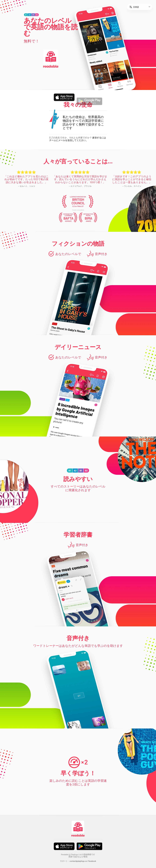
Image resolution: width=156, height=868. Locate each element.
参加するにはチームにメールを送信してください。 (78, 139)
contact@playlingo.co (78, 861)
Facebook (92, 861)
